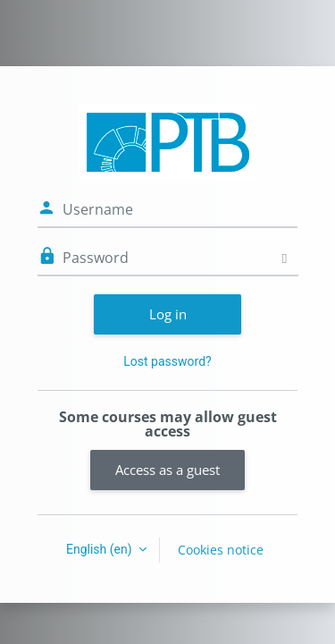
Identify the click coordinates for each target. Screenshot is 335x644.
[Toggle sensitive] (285, 258)
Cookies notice (221, 550)
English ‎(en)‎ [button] (100, 549)
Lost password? (167, 361)
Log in (168, 314)
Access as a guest (167, 470)
